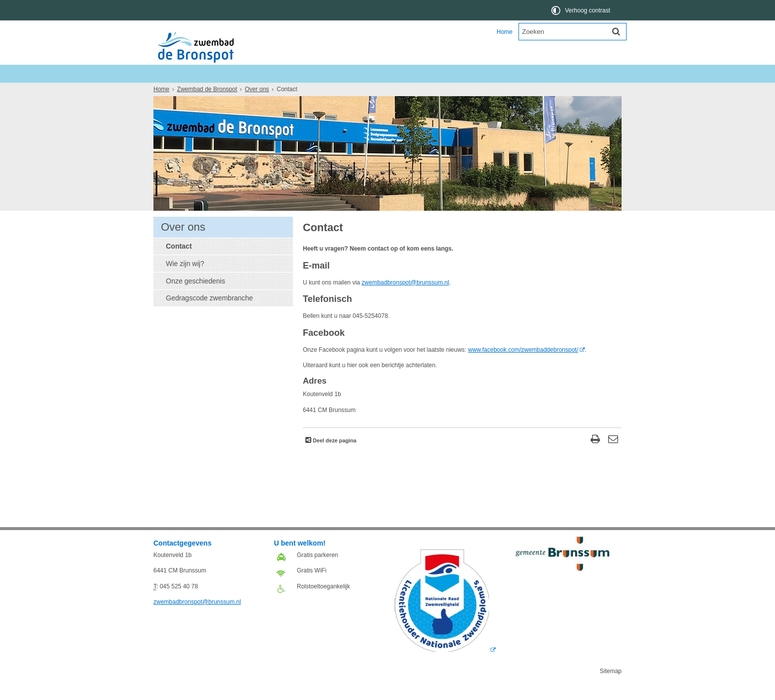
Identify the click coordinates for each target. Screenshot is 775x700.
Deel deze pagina (334, 458)
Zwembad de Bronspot (213, 73)
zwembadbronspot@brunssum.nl (405, 300)
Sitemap (611, 689)
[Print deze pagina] (595, 458)
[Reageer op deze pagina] (613, 458)
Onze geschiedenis (195, 299)
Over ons (309, 91)
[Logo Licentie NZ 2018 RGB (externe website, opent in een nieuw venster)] (445, 668)
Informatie (265, 91)
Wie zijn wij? (185, 281)
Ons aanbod (216, 91)
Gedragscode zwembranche (209, 316)
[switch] (581, 10)
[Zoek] (616, 31)
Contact (179, 264)
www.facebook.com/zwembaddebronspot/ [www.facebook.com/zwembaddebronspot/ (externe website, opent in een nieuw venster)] (523, 368)
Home (505, 32)
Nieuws (172, 91)
